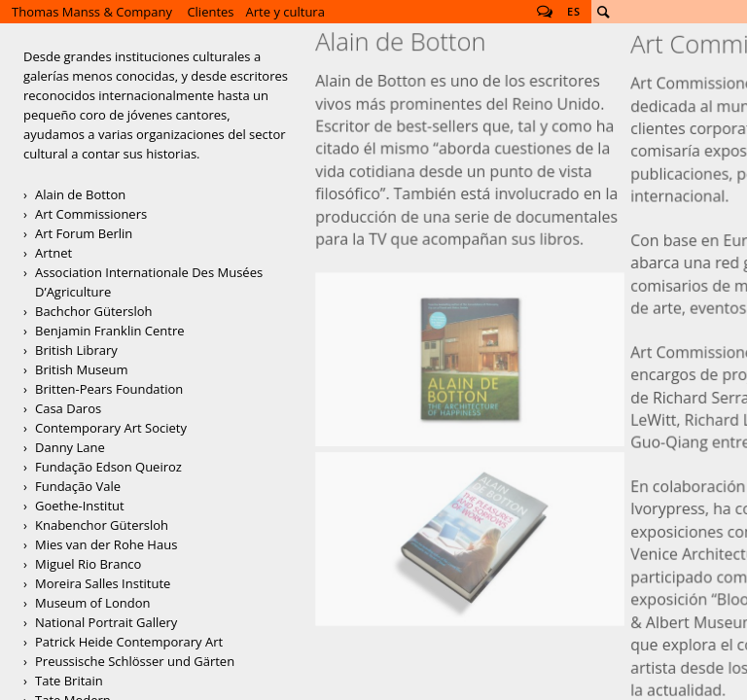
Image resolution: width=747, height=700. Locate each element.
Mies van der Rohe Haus (106, 544)
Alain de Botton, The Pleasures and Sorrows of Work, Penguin (470, 319)
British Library (76, 350)
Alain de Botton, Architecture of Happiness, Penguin (470, 219)
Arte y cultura (285, 12)
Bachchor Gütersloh (93, 311)
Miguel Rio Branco (88, 564)
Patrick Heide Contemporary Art (129, 642)
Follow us (545, 12)
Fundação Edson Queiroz (108, 467)
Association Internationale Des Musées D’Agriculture (149, 282)
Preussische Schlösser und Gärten (135, 661)
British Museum (82, 369)
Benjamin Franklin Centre (110, 331)
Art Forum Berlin (84, 233)
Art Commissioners (91, 214)
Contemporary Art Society (111, 428)
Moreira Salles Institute (103, 583)
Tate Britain (69, 681)
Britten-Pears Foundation (109, 389)
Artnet (53, 253)
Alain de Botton (80, 194)
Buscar (603, 12)
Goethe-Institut (80, 506)
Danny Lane (70, 447)
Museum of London (92, 603)
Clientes (210, 12)
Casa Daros (68, 408)
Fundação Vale (78, 486)
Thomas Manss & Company (92, 12)
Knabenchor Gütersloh (102, 525)
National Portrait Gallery (106, 622)
